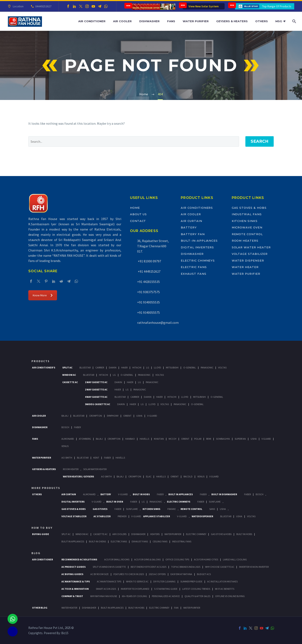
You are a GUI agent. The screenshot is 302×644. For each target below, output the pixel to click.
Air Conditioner (92, 21)
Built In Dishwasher (224, 494)
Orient (127, 416)
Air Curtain (191, 221)
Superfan (240, 439)
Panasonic (207, 367)
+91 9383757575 (148, 292)
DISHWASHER (89, 608)
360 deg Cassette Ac (98, 404)
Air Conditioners (197, 208)
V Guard (266, 439)
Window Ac (69, 375)
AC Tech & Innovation (75, 589)
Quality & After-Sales (197, 596)
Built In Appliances (181, 494)
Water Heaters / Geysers (78, 476)
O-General (190, 367)
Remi (209, 439)
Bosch (65, 427)
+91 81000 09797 (149, 261)
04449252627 (43, 6)
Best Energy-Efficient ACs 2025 (148, 567)
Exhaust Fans (193, 274)
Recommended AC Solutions (79, 559)
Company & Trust (72, 596)
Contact (138, 221)
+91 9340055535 (148, 302)
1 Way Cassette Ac (96, 382)
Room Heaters (245, 241)
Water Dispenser (248, 260)
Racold (188, 476)
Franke (172, 509)
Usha (139, 416)
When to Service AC (137, 581)
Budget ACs (204, 574)
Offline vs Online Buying (230, 596)
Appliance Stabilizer (157, 516)
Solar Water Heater (251, 247)
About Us (139, 214)
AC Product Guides (74, 567)
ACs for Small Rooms (117, 559)
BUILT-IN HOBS (136, 608)
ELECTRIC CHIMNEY (159, 608)
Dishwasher (149, 21)
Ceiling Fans (160, 541)
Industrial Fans (247, 214)
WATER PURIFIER (192, 608)
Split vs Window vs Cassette (109, 567)
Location (18, 6)
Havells (144, 439)
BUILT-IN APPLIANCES (112, 608)
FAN (176, 608)
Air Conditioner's (44, 367)
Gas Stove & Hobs (221, 534)
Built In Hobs (141, 494)
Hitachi (137, 367)
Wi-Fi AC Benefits (225, 589)
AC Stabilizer (102, 516)
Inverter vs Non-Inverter (254, 567)
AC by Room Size (100, 574)
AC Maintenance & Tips (76, 581)
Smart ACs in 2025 (106, 589)
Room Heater (71, 469)
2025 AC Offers (157, 574)
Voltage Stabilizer (250, 254)
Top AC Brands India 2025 (186, 567)
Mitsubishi (172, 367)
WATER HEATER (69, 608)
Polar (198, 439)
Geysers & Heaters (232, 21)
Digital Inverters (197, 247)
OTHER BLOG (40, 608)
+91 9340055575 (148, 312)
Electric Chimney (196, 534)
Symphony (113, 416)
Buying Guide (41, 534)
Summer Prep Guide (191, 581)
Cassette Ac (70, 382)
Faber (77, 427)
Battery (189, 227)
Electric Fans (194, 267)
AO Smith (67, 458)
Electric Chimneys (198, 260)
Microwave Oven (247, 227)
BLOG (36, 553)
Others (262, 21)
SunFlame (215, 502)
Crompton (96, 416)
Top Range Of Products (277, 6)
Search (260, 141)
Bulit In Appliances (73, 541)
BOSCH (260, 494)
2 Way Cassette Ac (96, 389)
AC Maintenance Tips (109, 581)
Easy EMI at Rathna (181, 574)
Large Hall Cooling (235, 559)
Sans (212, 509)
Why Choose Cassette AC (220, 567)
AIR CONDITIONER (42, 559)
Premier (122, 516)
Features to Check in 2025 (129, 574)
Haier (124, 367)
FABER (107, 458)
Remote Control (247, 234)
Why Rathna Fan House (104, 596)
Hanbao (130, 439)
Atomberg (85, 439)
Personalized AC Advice (166, 596)
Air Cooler (122, 21)
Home (135, 208)
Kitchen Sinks (245, 221)
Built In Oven (115, 502)
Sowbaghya (223, 439)
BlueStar (85, 367)
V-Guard (152, 416)
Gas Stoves (100, 509)
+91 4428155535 (148, 282)
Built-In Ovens (97, 541)
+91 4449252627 (149, 271)
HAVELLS (120, 458)
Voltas (222, 367)
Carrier (100, 367)
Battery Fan (193, 234)
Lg (148, 367)
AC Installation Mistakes (222, 581)
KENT (96, 458)
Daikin (113, 367)
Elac (149, 476)
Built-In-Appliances (199, 241)
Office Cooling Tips (177, 559)
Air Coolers (119, 534)
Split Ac (67, 367)
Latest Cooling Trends (196, 589)
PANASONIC (156, 502)
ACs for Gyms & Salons (147, 559)
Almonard (68, 439)
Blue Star (83, 458)
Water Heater (245, 267)
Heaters (155, 534)
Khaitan (159, 439)
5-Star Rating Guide (166, 589)
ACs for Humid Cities (206, 559)
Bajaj (65, 416)
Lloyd (158, 367)
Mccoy (172, 439)
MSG (280, 21)
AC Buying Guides (72, 574)
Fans (171, 21)
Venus (65, 446)
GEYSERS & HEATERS (44, 469)
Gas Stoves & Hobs (249, 208)
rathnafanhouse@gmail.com (158, 323)
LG (143, 502)
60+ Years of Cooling (134, 596)
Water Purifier (196, 21)
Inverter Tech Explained (135, 589)
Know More (43, 295)
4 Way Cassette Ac (96, 397)
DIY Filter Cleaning (164, 581)
